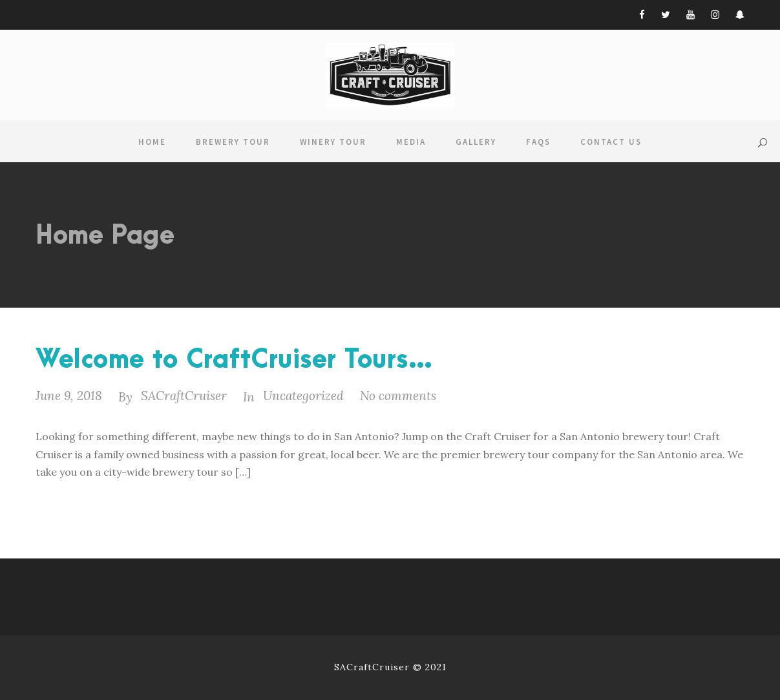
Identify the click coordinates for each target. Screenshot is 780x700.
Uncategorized (303, 396)
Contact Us (611, 142)
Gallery (476, 142)
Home (152, 142)
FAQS (538, 142)
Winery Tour (333, 142)
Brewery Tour (233, 142)
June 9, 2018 (69, 396)
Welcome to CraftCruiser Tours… (235, 360)
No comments (398, 396)
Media (411, 142)
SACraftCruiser (184, 396)
